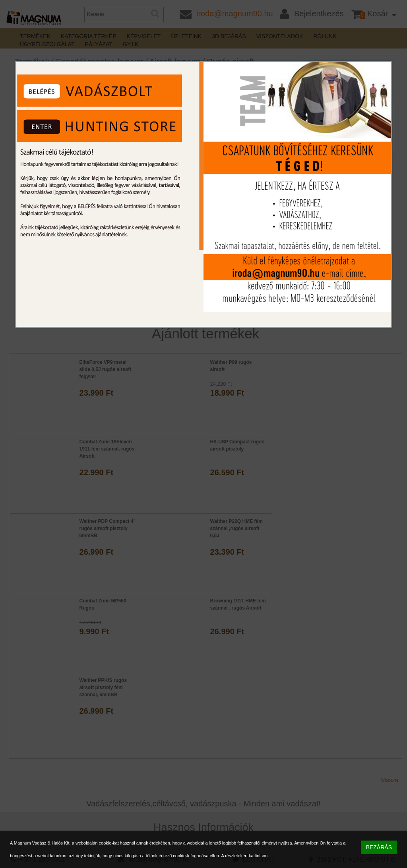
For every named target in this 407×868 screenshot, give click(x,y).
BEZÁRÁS (379, 847)
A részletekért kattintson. (245, 856)
